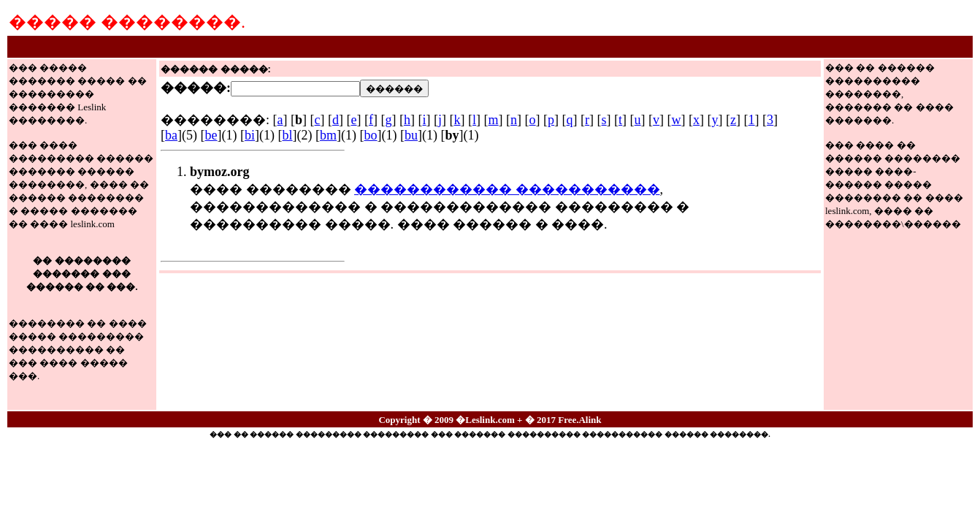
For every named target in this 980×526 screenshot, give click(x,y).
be (211, 135)
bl (287, 135)
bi (250, 135)
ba (171, 135)
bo (370, 135)
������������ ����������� (507, 189)
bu (411, 135)
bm (328, 135)
